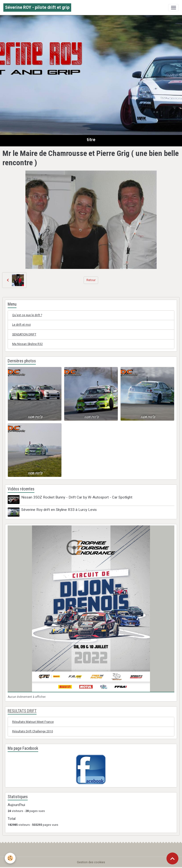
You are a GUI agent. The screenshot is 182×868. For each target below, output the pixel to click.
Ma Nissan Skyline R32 (27, 344)
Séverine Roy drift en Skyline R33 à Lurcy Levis (59, 510)
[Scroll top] (172, 858)
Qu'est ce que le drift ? (27, 315)
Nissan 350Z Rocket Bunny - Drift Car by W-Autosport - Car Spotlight (77, 497)
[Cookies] (10, 858)
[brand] (37, 8)
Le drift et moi (21, 325)
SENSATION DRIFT (24, 334)
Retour (91, 280)
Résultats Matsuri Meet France (33, 722)
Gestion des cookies (91, 862)
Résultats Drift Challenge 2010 (33, 731)
